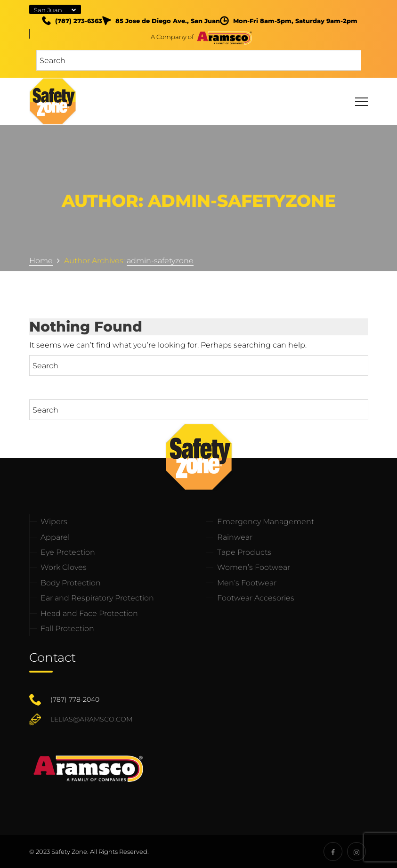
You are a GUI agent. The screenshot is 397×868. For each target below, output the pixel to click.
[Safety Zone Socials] (333, 852)
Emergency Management (266, 522)
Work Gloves (64, 567)
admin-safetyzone (160, 261)
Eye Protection (68, 552)
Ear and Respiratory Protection (97, 598)
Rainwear (235, 537)
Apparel (55, 537)
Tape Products (244, 552)
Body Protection (71, 583)
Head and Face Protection (89, 613)
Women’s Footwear (254, 567)
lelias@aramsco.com (91, 719)
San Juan (48, 10)
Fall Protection (67, 629)
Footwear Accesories (256, 598)
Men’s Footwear (247, 583)
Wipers (54, 522)
